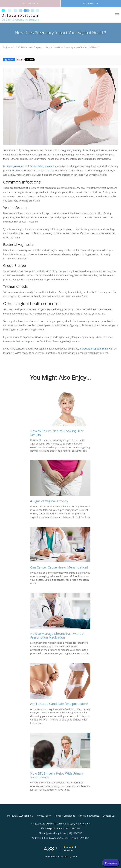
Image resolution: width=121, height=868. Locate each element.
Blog (48, 47)
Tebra (74, 856)
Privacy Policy (44, 816)
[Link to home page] (27, 15)
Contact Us (109, 816)
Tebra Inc (28, 816)
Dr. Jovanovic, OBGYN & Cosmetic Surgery (22, 47)
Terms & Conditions (65, 816)
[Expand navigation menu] (117, 15)
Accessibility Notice (89, 816)
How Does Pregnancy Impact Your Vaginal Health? (76, 47)
